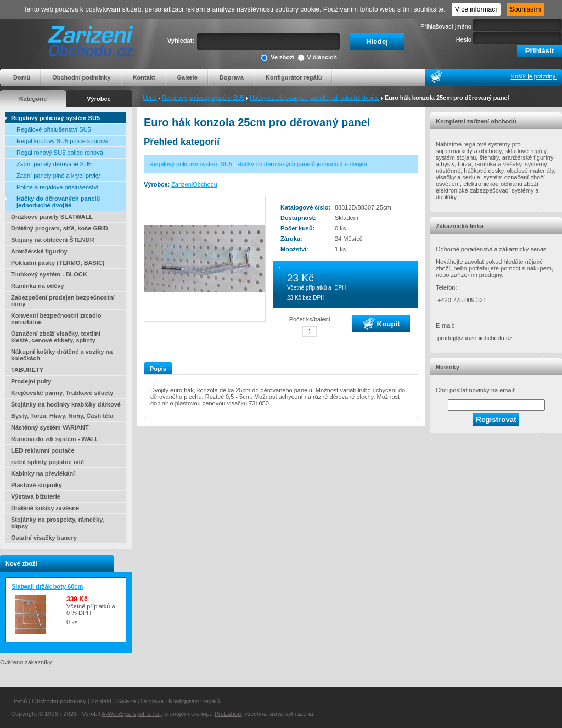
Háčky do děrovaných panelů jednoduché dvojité (315, 98)
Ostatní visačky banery (44, 538)
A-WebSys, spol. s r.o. (131, 714)
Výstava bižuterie (36, 496)
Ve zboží (277, 58)
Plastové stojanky (36, 485)
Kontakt (144, 77)
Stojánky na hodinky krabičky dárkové (66, 404)
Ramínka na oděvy (38, 286)
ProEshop (228, 714)
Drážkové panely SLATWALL (52, 217)
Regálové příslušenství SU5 (54, 129)
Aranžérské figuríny (39, 251)
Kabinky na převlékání (43, 473)
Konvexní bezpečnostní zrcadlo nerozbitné (56, 319)
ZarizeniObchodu (194, 184)
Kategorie (33, 99)
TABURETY (27, 370)
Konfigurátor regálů (294, 77)
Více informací (476, 9)
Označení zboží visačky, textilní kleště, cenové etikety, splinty (56, 337)
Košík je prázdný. (534, 76)
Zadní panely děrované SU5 (54, 164)
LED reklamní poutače (43, 450)
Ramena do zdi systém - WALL (55, 439)
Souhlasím (526, 9)
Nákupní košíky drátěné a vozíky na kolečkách (62, 355)
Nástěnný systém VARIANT (50, 427)
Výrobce (99, 99)
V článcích (317, 58)
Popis (158, 369)
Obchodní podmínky (81, 77)
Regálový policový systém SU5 (203, 98)
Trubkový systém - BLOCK (49, 274)
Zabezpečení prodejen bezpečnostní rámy (63, 301)
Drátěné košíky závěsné (45, 508)
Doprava (232, 77)
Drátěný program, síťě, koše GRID (60, 228)
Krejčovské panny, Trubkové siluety (62, 393)
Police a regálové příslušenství (57, 187)
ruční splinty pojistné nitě (47, 462)
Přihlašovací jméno (446, 26)
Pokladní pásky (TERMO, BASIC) (58, 263)
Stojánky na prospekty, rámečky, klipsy (58, 523)
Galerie (187, 77)
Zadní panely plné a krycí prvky (58, 176)
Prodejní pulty (31, 381)
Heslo (464, 39)
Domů (22, 77)
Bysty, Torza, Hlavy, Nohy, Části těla (62, 416)
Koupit (381, 324)
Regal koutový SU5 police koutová (63, 141)
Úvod (150, 98)
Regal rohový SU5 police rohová (60, 153)
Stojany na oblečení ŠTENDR (53, 240)
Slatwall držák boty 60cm (47, 586)
